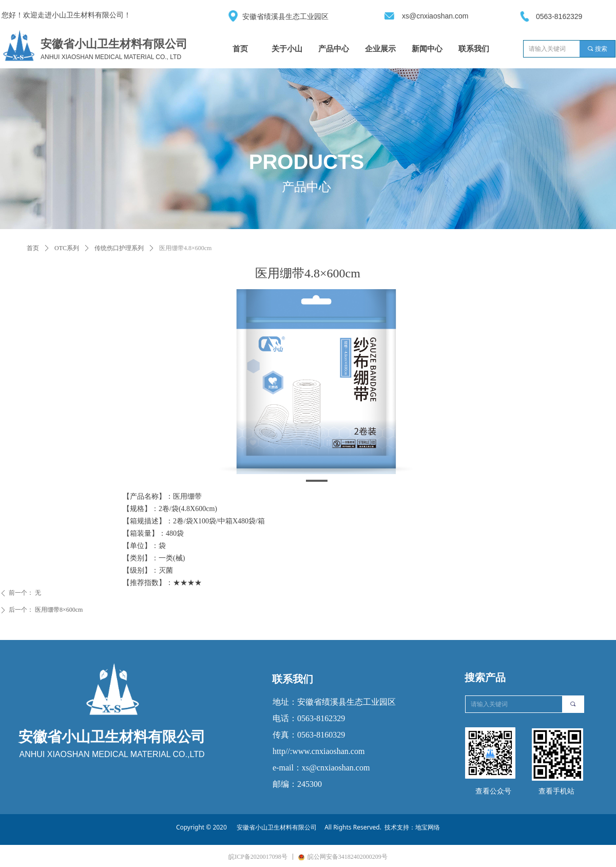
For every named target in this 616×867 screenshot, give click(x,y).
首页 (33, 248)
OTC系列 (67, 248)
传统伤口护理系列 (119, 248)
